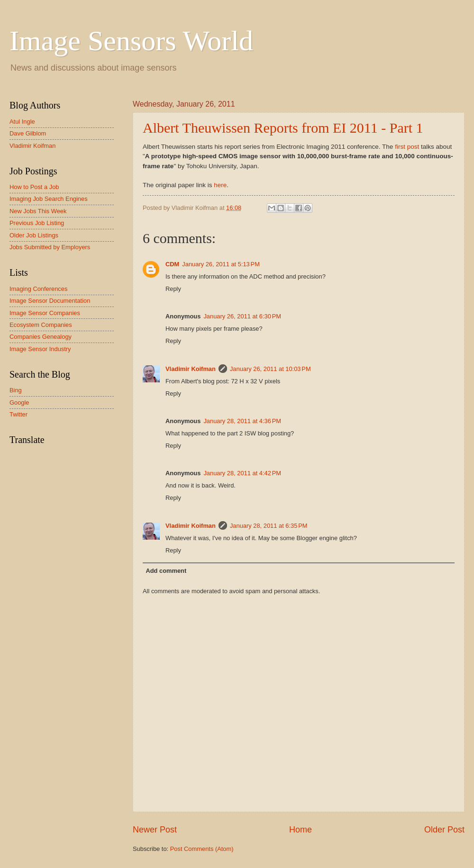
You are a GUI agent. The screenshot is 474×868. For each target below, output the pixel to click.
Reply (173, 289)
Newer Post (155, 830)
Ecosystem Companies (41, 325)
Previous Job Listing (37, 223)
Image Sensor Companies (45, 313)
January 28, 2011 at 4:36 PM (242, 421)
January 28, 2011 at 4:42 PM (242, 473)
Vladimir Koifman (191, 369)
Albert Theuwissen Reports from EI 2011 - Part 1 (283, 128)
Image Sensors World (131, 41)
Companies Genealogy (41, 337)
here (220, 185)
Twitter (18, 414)
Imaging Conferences (38, 289)
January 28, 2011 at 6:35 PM (269, 526)
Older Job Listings (34, 235)
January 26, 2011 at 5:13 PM (221, 264)
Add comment (166, 571)
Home (301, 830)
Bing (16, 390)
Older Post (444, 830)
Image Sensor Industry (40, 349)
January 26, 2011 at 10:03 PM (270, 369)
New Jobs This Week (38, 211)
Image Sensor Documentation (50, 301)
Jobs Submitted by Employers (50, 247)
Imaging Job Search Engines (49, 199)
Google (19, 402)
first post (407, 147)
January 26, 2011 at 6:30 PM (242, 316)
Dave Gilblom (28, 133)
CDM (172, 264)
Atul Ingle (22, 122)
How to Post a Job (34, 187)
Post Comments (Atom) (202, 849)
